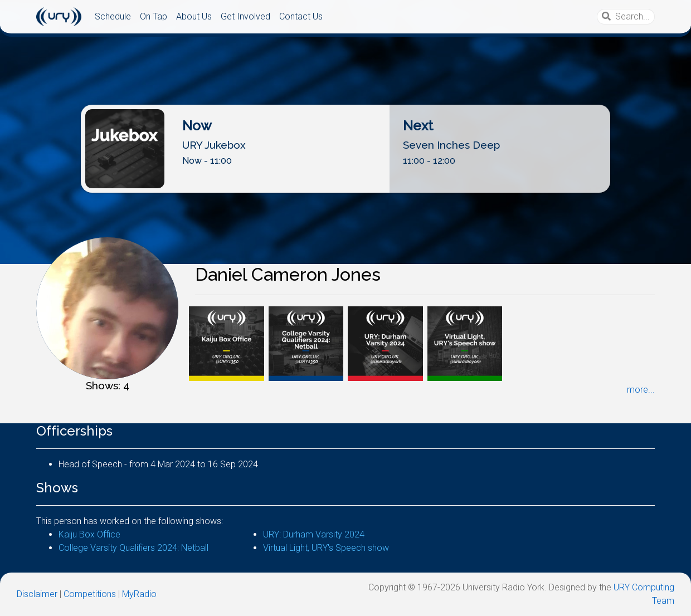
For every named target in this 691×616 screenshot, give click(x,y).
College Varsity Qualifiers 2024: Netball (133, 548)
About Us (194, 16)
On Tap (154, 16)
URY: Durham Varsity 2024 (314, 534)
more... (641, 390)
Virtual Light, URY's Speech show (326, 548)
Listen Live (346, 184)
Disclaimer (37, 594)
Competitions (90, 594)
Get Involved (245, 16)
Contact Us (301, 16)
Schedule (113, 16)
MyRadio (139, 594)
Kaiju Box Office (89, 534)
